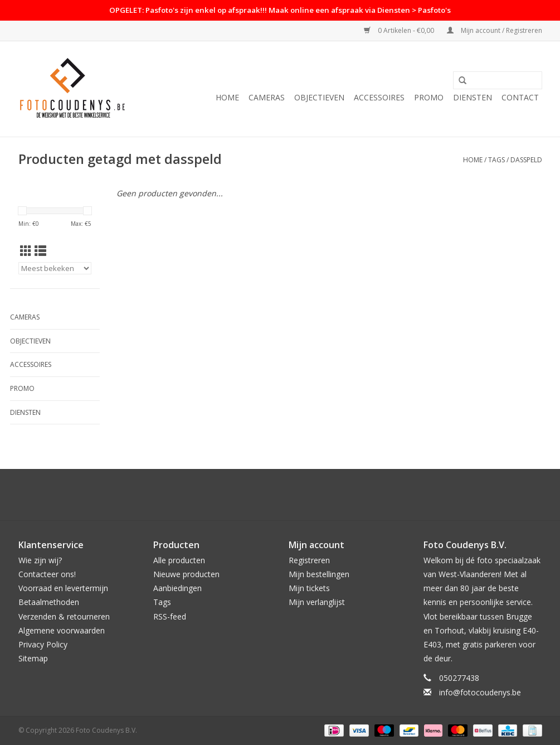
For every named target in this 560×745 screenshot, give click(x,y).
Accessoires (379, 97)
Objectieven (319, 97)
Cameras (267, 97)
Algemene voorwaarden (62, 630)
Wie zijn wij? (40, 560)
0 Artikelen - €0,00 (400, 30)
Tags (496, 160)
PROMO (429, 97)
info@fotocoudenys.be (480, 692)
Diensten (473, 97)
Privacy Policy (43, 644)
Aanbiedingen (177, 588)
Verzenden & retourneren (64, 616)
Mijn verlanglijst (317, 602)
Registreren (309, 560)
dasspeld (526, 160)
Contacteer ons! (47, 574)
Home (227, 97)
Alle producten (179, 560)
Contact (520, 97)
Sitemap (33, 658)
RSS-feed (170, 616)
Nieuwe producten (186, 574)
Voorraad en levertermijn (63, 588)
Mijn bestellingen (319, 574)
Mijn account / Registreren (495, 30)
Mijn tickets (309, 588)
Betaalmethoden (49, 602)
